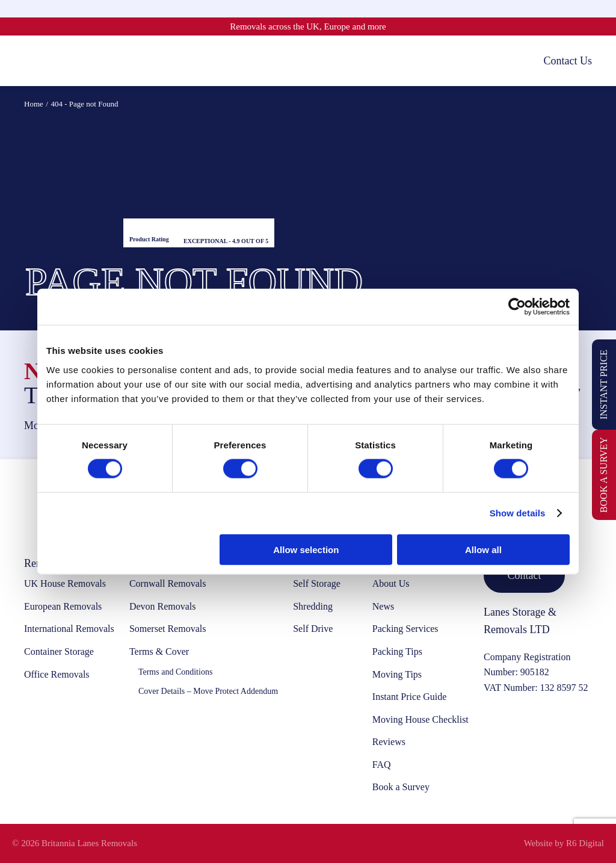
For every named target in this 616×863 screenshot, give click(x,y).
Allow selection (306, 549)
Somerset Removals (168, 629)
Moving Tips (397, 674)
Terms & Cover (159, 651)
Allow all (483, 549)
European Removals (63, 606)
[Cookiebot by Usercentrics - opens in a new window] (517, 307)
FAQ (382, 765)
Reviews (389, 742)
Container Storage (59, 651)
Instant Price (604, 385)
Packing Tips (397, 651)
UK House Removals (65, 583)
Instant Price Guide (410, 697)
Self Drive (313, 629)
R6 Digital (585, 843)
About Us (391, 583)
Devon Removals (163, 606)
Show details (518, 513)
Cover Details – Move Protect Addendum (208, 691)
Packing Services (405, 629)
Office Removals (57, 674)
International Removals (69, 629)
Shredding (313, 606)
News (383, 606)
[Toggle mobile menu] (30, 60)
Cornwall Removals (168, 583)
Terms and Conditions (175, 672)
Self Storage (317, 583)
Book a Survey (604, 475)
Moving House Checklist (420, 719)
